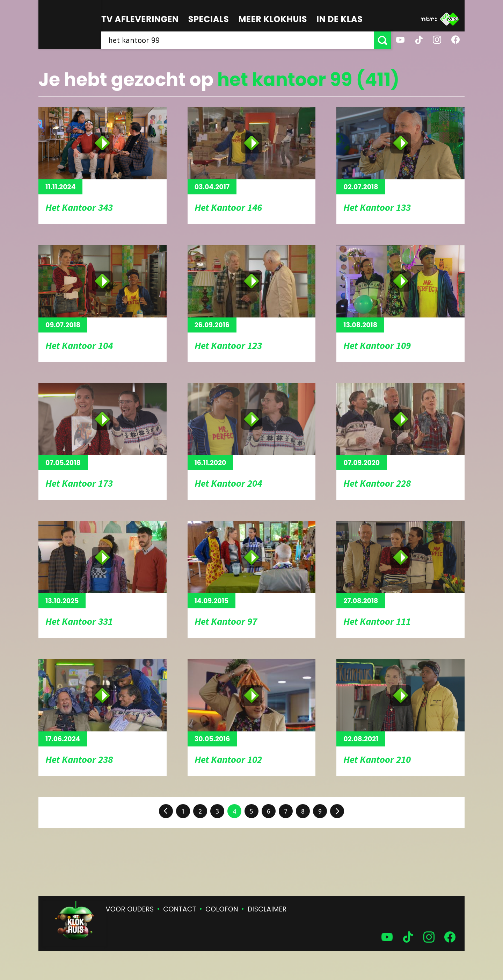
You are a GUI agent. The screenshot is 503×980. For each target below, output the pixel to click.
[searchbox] (238, 40)
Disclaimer (267, 909)
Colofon (222, 909)
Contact (180, 909)
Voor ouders (130, 909)
